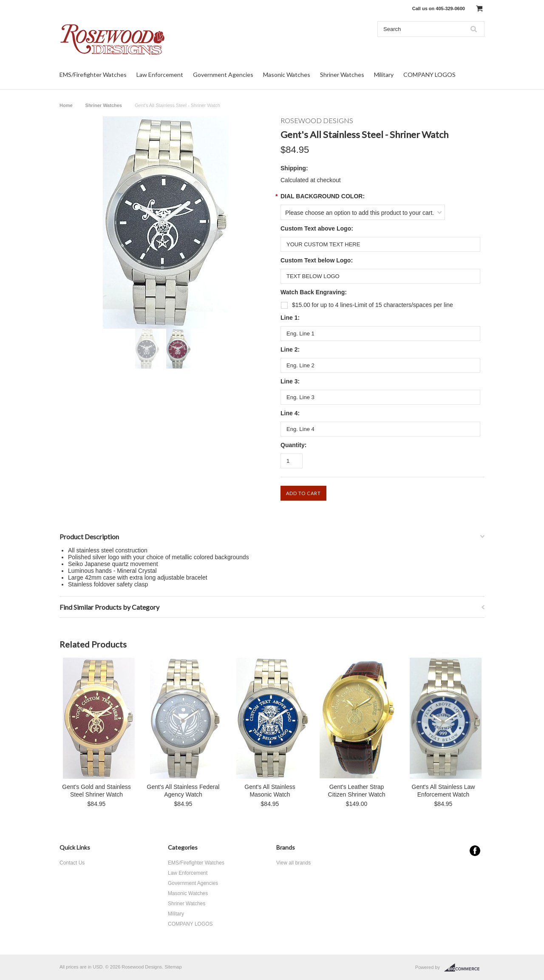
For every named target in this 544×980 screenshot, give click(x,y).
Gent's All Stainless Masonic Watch (270, 791)
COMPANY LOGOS (429, 75)
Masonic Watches (287, 75)
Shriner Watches (342, 75)
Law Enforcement (160, 75)
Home (66, 105)
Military (384, 75)
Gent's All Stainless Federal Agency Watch (183, 791)
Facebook (475, 851)
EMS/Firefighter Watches (93, 75)
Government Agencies (223, 75)
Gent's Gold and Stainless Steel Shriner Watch (96, 791)
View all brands (293, 863)
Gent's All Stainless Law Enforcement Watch (443, 791)
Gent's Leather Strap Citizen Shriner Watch (357, 791)
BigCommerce (464, 968)
